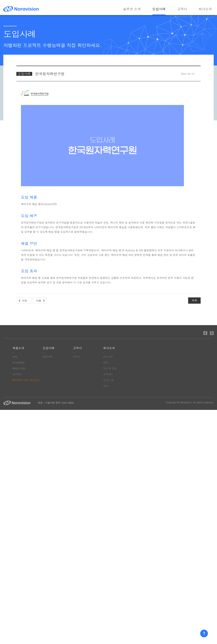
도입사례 (159, 9)
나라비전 (21, 9)
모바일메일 (18, 362)
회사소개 (205, 9)
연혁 (106, 362)
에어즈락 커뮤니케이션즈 (26, 380)
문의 (106, 386)
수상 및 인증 (110, 368)
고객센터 (108, 374)
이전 (25, 301)
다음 (39, 301)
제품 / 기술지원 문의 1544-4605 (56, 403)
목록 (194, 300)
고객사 (182, 9)
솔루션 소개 (132, 9)
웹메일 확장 (19, 368)
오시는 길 (108, 380)
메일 (15, 357)
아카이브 (17, 374)
